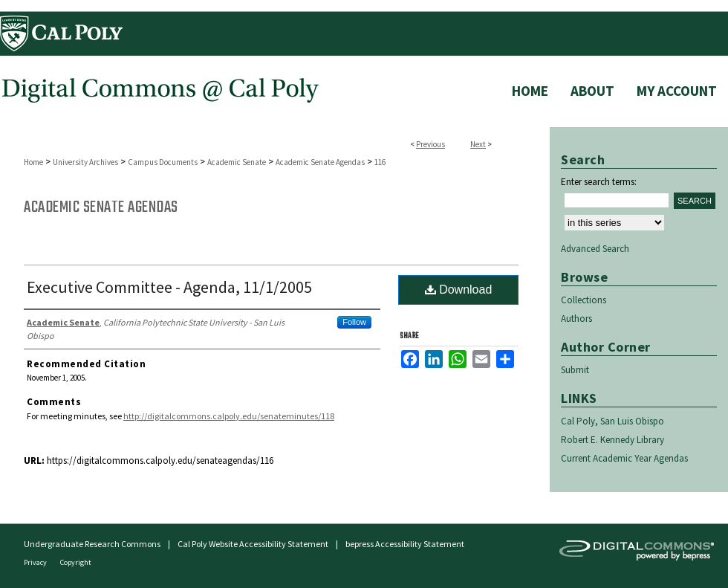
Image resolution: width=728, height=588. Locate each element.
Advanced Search (595, 249)
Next (478, 144)
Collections (584, 300)
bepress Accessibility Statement (405, 544)
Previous (430, 144)
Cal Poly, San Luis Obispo (612, 421)
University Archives (85, 162)
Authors (576, 319)
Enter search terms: (599, 182)
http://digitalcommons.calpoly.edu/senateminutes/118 (229, 416)
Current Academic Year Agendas (624, 458)
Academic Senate (237, 162)
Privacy (36, 562)
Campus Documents (163, 162)
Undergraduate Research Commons (92, 544)
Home (33, 162)
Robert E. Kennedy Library (612, 440)
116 (380, 162)
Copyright (76, 562)
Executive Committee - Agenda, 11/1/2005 (169, 287)
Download (459, 290)
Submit (575, 370)
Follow (354, 322)
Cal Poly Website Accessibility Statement (253, 544)
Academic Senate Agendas (320, 162)
